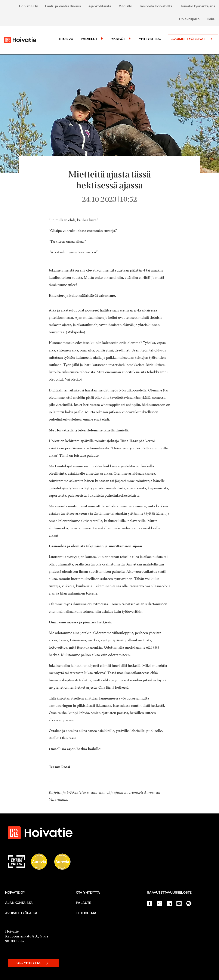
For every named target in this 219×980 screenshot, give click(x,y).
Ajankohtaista (100, 6)
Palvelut (89, 39)
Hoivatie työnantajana (198, 6)
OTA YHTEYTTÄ (33, 963)
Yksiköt (118, 39)
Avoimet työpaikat (193, 39)
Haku (211, 19)
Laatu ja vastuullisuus (63, 6)
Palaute (84, 903)
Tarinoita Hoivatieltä (156, 6)
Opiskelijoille (189, 19)
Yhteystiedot (151, 39)
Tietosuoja (86, 913)
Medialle (125, 6)
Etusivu (66, 39)
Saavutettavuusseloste (169, 893)
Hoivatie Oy (28, 6)
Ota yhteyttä (88, 893)
